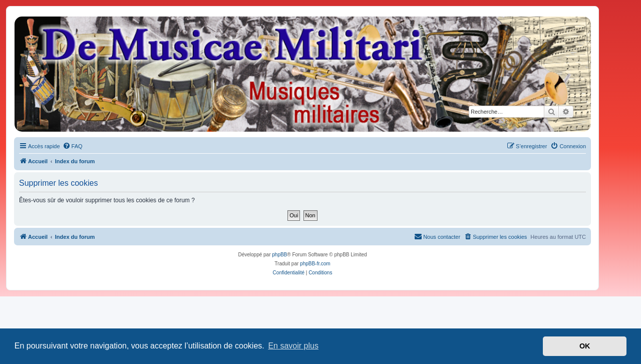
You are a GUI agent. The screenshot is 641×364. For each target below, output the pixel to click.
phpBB (279, 255)
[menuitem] (73, 146)
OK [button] (585, 346)
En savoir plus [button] (293, 346)
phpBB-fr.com (315, 264)
